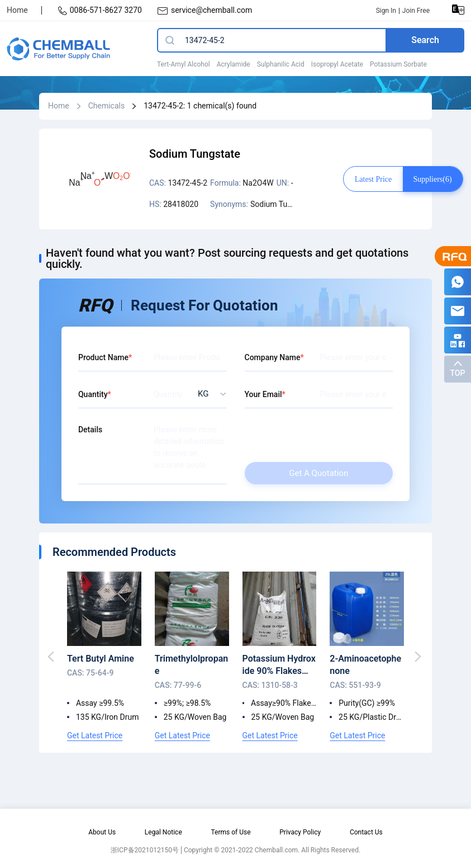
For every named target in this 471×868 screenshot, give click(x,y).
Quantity (93, 394)
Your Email (263, 394)
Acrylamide (234, 64)
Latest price (373, 179)
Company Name (273, 357)
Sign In (386, 11)
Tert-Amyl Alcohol (184, 64)
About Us (102, 832)
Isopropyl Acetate (337, 64)
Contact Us (366, 832)
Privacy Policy (300, 832)
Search (425, 40)
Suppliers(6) (432, 179)
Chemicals (107, 106)
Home (17, 10)
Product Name (103, 357)
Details (90, 430)
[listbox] (209, 394)
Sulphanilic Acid (281, 64)
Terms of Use (230, 832)
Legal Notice (163, 832)
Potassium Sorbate (398, 64)
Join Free (416, 11)
